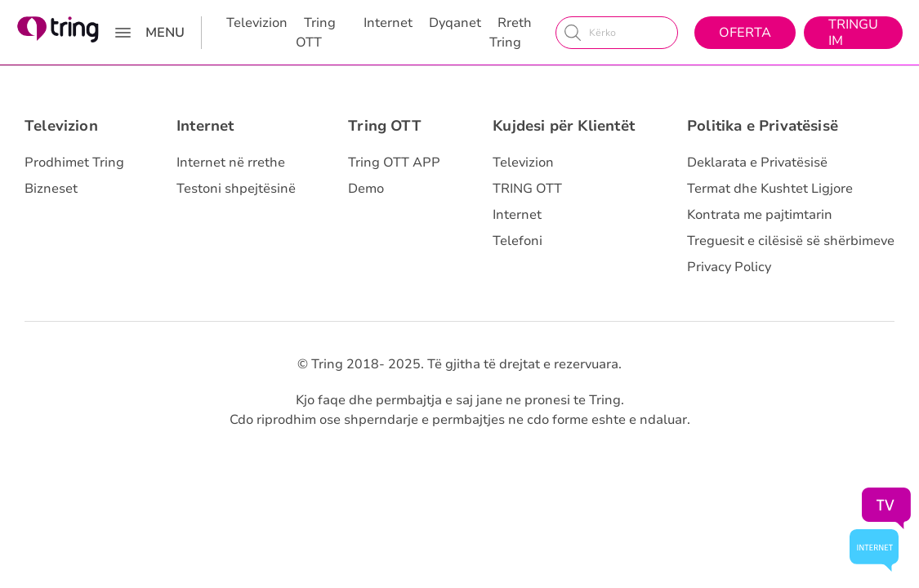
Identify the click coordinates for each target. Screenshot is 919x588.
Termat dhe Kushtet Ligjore (770, 189)
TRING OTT (527, 189)
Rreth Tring (511, 33)
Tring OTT (316, 33)
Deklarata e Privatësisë (757, 163)
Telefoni (517, 241)
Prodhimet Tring (74, 163)
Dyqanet (455, 23)
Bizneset (51, 189)
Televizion (257, 23)
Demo (366, 189)
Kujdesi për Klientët (564, 126)
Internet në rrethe (231, 163)
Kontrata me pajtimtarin (760, 215)
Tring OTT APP (394, 163)
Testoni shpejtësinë (236, 189)
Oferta (745, 33)
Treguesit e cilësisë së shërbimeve (791, 241)
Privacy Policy (729, 267)
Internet (388, 23)
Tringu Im (853, 33)
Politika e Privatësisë (763, 126)
